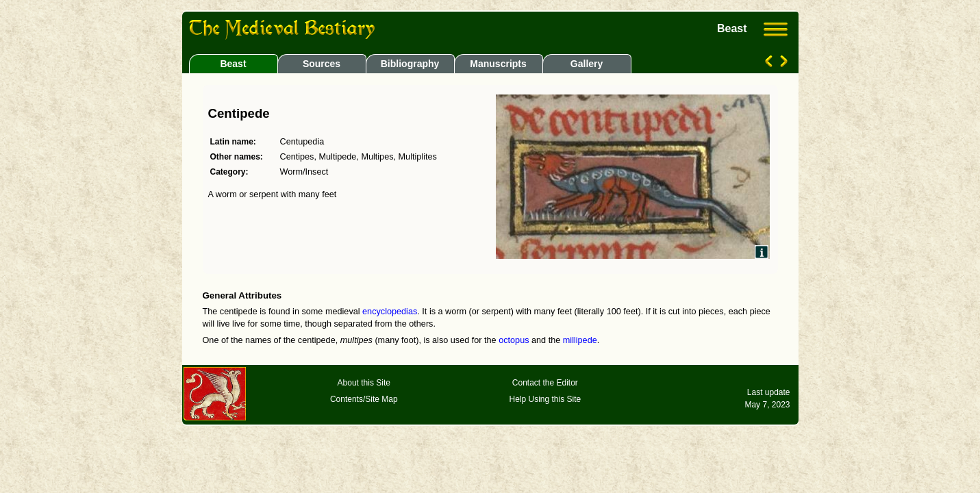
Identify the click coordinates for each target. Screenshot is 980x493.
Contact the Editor (545, 383)
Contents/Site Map (364, 399)
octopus (514, 340)
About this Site (364, 383)
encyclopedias (390, 312)
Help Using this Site (545, 399)
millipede (580, 340)
